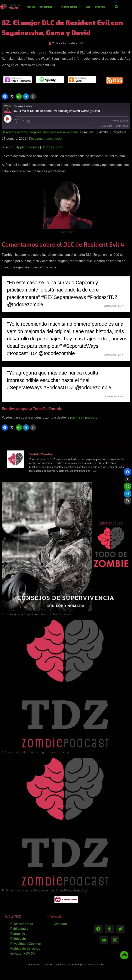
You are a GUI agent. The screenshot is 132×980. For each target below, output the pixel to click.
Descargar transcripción (46, 139)
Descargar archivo (15, 132)
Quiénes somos (22, 924)
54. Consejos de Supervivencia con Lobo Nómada (35, 614)
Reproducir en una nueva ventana (54, 132)
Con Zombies (48, 7)
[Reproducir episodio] (8, 119)
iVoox (59, 147)
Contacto (60, 924)
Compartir (122, 126)
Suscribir (106, 126)
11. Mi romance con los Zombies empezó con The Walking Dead (45, 890)
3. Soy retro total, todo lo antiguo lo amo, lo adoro (36, 752)
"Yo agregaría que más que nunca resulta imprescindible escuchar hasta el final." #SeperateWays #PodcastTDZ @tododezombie (59, 380)
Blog (88, 7)
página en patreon (83, 417)
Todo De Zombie (71, 7)
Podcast (31, 7)
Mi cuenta (100, 7)
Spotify (47, 147)
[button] (117, 7)
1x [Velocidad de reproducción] (23, 121)
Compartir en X (114, 306)
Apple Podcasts (28, 147)
